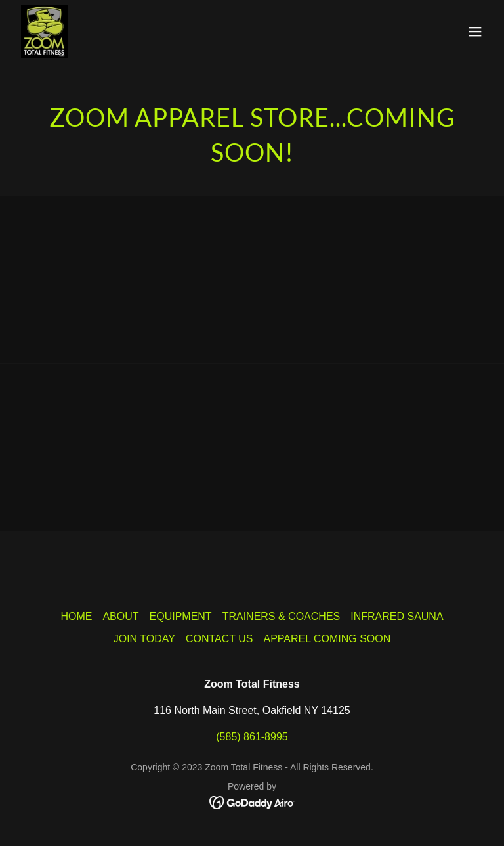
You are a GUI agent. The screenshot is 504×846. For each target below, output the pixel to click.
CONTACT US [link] (220, 639)
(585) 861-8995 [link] (252, 737)
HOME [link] (76, 616)
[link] (44, 32)
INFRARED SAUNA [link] (397, 616)
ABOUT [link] (120, 616)
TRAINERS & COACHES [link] (282, 616)
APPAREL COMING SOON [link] (327, 639)
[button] (475, 32)
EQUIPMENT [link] (181, 616)
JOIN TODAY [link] (144, 639)
